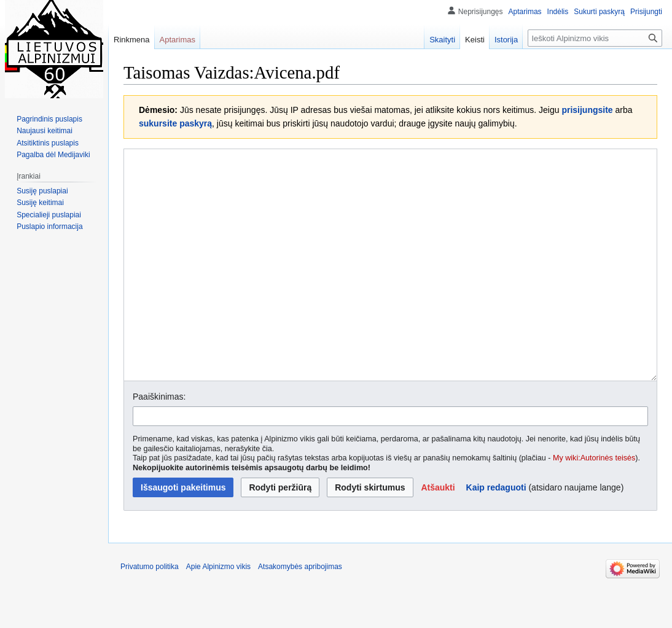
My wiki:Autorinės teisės (594, 504)
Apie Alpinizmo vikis (218, 613)
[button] (438, 533)
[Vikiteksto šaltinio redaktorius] (390, 288)
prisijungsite (587, 110)
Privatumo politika (150, 613)
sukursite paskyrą (175, 123)
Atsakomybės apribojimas (300, 613)
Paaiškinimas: (159, 443)
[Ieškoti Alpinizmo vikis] (595, 38)
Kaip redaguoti (496, 533)
